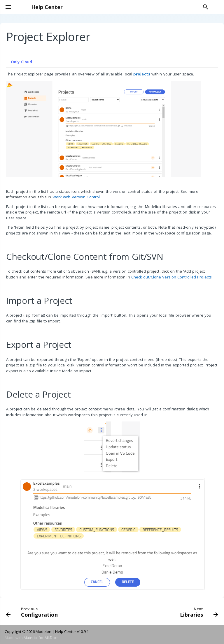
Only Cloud (21, 62)
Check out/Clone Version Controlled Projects (171, 277)
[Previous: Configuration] (33, 612)
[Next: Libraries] (198, 612)
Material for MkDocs (41, 638)
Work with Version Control (76, 197)
